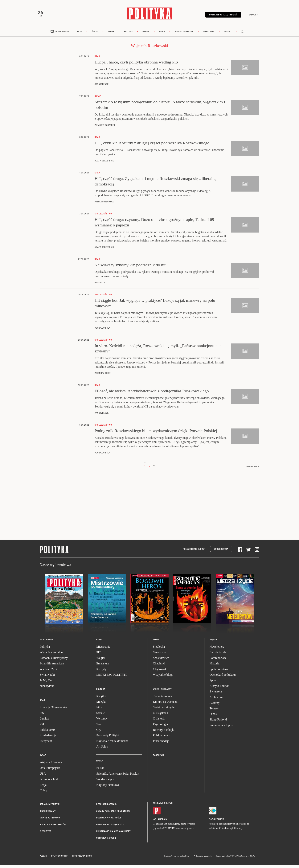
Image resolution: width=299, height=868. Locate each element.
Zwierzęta (216, 695)
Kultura (128, 35)
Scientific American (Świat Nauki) (117, 777)
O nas (213, 717)
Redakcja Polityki (50, 807)
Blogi (162, 35)
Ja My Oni (46, 683)
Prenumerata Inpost (194, 552)
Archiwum (216, 700)
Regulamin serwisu (107, 807)
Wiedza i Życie (49, 672)
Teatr (99, 727)
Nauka (146, 35)
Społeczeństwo (219, 672)
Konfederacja (48, 738)
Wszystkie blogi (163, 678)
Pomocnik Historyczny (54, 661)
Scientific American (52, 667)
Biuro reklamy (48, 814)
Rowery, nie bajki (164, 733)
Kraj (79, 35)
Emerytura (103, 667)
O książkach (160, 716)
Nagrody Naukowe (108, 788)
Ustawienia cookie (106, 841)
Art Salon (102, 750)
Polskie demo (161, 738)
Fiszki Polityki (217, 822)
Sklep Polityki (218, 723)
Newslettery (217, 650)
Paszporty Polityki (108, 738)
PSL (42, 727)
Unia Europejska (50, 771)
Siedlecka (159, 650)
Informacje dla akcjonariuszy (113, 834)
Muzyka (101, 705)
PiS (42, 716)
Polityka (45, 650)
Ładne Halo (184, 859)
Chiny (43, 794)
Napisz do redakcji (50, 821)
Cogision (175, 859)
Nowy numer (62, 35)
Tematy (214, 711)
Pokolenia (209, 35)
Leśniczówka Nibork (82, 859)
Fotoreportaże (218, 661)
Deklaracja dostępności (110, 828)
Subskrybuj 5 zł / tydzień (221, 16)
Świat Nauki (47, 678)
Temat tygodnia (162, 699)
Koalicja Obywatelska (53, 710)
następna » (253, 470)
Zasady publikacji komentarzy (113, 814)
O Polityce (45, 834)
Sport (213, 683)
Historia (215, 667)
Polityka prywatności (109, 821)
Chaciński (159, 667)
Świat (95, 35)
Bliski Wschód (49, 782)
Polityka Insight (60, 859)
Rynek (111, 35)
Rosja (43, 788)
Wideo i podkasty (184, 35)
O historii (159, 722)
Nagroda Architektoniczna (112, 744)
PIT (99, 655)
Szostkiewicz (161, 661)
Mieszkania (103, 650)
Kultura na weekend (165, 705)
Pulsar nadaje (161, 744)
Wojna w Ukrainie (51, 766)
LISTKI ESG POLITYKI (112, 678)
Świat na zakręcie (164, 710)
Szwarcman (160, 655)
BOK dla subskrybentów (53, 828)
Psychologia (160, 727)
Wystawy (102, 722)
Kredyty (101, 672)
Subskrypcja (221, 552)
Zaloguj (251, 16)
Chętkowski (160, 672)
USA (43, 777)
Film (99, 710)
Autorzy (215, 706)
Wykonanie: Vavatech (203, 859)
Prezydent (46, 744)
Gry (99, 733)
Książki (101, 699)
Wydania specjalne (51, 655)
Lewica (44, 722)
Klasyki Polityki (219, 689)
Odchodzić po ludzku (223, 678)
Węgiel (101, 661)
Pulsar (100, 771)
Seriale (100, 716)
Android (163, 822)
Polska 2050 (47, 733)
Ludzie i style (218, 655)
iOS (154, 822)
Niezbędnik (47, 689)
